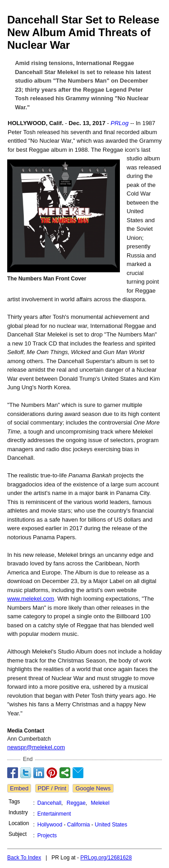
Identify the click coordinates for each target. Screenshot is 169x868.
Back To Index (24, 858)
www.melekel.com (31, 599)
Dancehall (49, 803)
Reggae (76, 803)
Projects (47, 835)
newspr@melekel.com (36, 747)
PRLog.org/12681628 (106, 858)
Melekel (100, 803)
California (79, 825)
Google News (93, 788)
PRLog (120, 123)
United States (111, 825)
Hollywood (50, 825)
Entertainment (54, 814)
